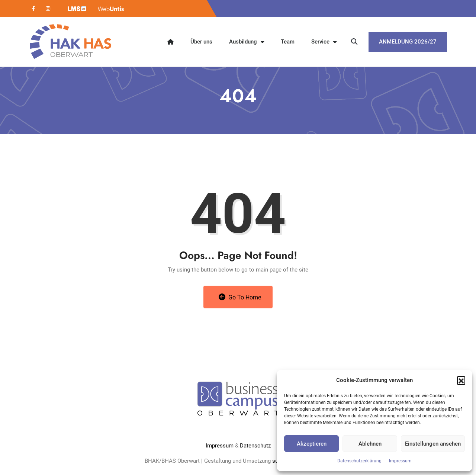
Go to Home (240, 297)
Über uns (201, 42)
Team (288, 42)
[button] (461, 380)
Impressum (400, 461)
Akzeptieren (312, 444)
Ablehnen (370, 444)
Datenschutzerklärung (359, 461)
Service (324, 42)
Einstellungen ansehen (433, 444)
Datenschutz (255, 446)
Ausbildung (247, 42)
